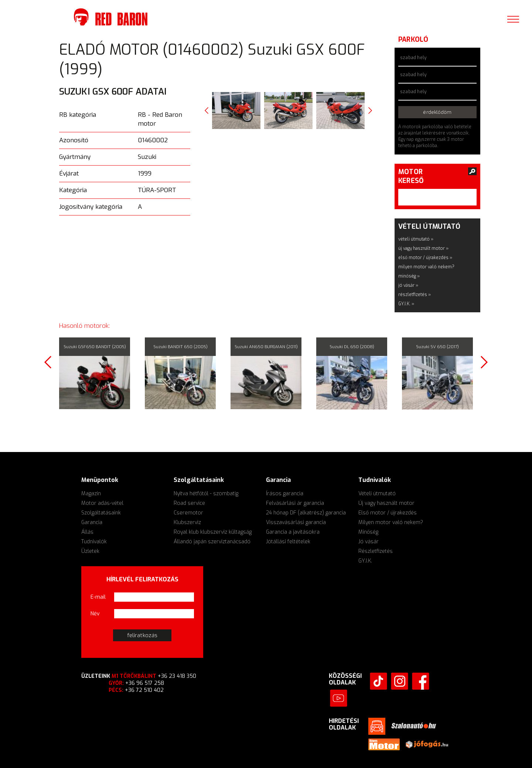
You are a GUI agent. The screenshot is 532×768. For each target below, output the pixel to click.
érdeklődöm (437, 112)
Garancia (92, 522)
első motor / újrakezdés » (425, 258)
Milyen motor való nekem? (391, 522)
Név (95, 614)
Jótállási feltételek (288, 542)
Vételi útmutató (377, 494)
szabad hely (413, 58)
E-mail (98, 597)
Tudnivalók (94, 542)
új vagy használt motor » (423, 248)
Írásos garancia (285, 494)
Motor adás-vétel (102, 503)
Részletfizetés (376, 551)
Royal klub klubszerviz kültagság (213, 532)
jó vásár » (408, 285)
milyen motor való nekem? (426, 267)
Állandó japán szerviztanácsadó (212, 542)
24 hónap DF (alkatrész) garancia (306, 513)
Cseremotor (188, 513)
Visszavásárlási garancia (296, 522)
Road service (189, 503)
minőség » (409, 276)
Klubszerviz (187, 522)
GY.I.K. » (406, 304)
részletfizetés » (415, 295)
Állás (87, 532)
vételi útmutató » (416, 239)
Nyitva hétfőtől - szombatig (206, 494)
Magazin (91, 494)
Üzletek (90, 551)
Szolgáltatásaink (101, 513)
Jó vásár (369, 542)
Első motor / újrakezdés (388, 513)
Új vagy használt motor (386, 503)
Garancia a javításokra (293, 532)
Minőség (368, 532)
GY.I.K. (365, 561)
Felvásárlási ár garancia (295, 503)
